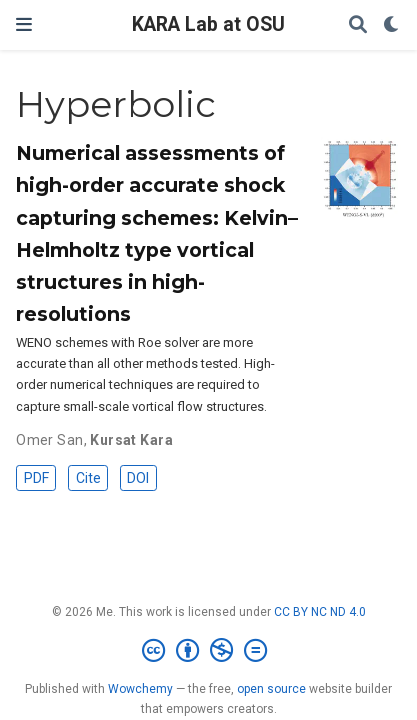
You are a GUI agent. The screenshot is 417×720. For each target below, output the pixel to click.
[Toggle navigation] (24, 24)
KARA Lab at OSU (208, 24)
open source (271, 689)
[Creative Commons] (208, 651)
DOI (138, 478)
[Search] (358, 25)
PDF (36, 478)
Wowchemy (140, 689)
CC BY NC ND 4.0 (320, 612)
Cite (88, 478)
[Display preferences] (392, 25)
